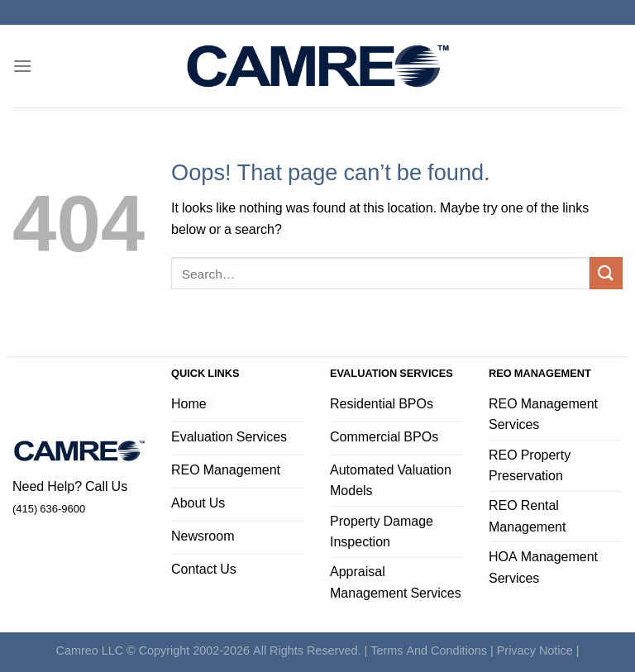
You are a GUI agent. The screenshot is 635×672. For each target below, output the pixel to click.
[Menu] (22, 66)
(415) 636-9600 (49, 508)
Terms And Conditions (429, 650)
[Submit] (606, 273)
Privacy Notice (535, 650)
